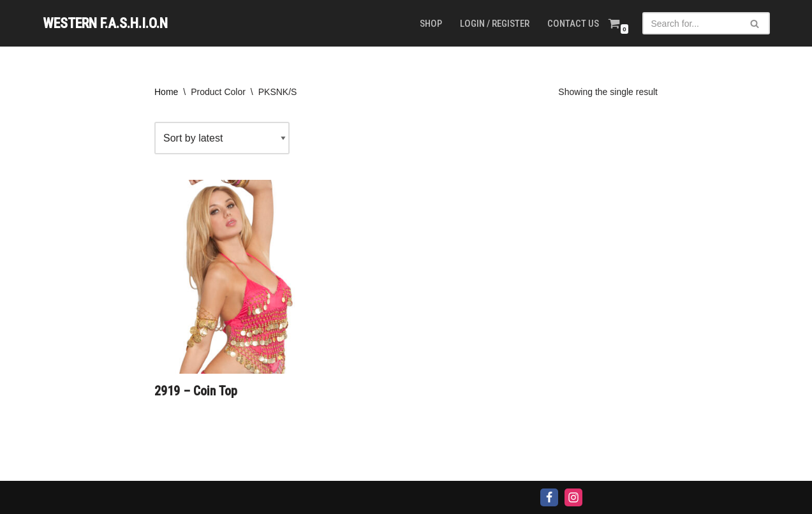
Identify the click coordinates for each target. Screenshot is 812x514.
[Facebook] (549, 497)
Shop (431, 24)
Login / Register (495, 24)
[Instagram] (573, 497)
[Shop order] (222, 138)
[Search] (692, 23)
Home (166, 92)
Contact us (573, 24)
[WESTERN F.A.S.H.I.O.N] (105, 23)
